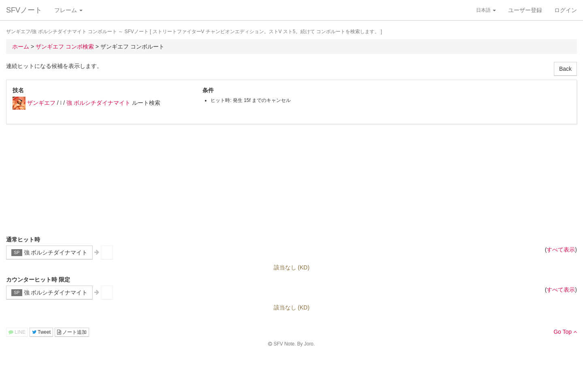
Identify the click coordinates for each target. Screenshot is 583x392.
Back (565, 69)
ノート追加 (72, 332)
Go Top (565, 332)
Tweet (41, 332)
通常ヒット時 (23, 239)
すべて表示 (561, 250)
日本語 (486, 10)
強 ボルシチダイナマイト (98, 103)
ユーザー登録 (525, 10)
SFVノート (24, 10)
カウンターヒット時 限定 (38, 280)
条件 (208, 90)
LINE (17, 332)
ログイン (566, 10)
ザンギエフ (41, 103)
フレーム (68, 10)
